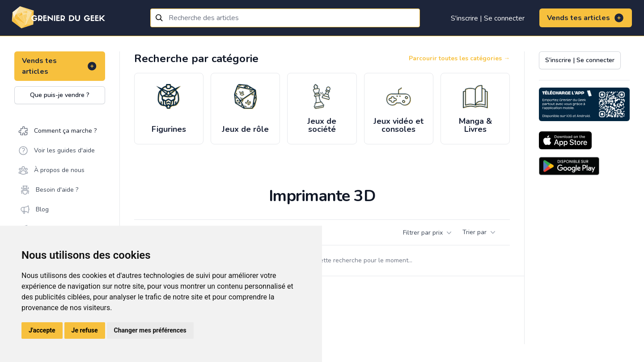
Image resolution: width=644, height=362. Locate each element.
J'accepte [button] (42, 330)
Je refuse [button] (85, 330)
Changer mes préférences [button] (150, 330)
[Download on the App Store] (565, 140)
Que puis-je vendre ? (60, 95)
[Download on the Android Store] (569, 166)
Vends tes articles (586, 18)
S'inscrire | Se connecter (488, 18)
